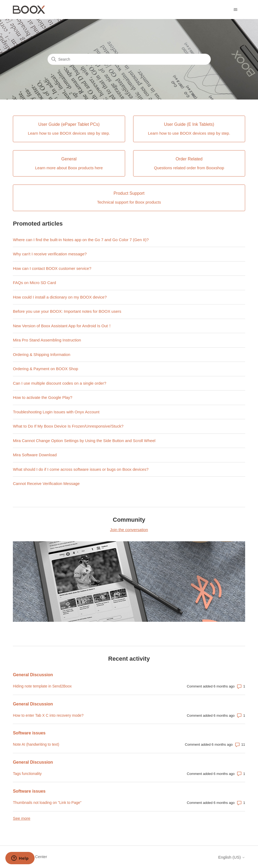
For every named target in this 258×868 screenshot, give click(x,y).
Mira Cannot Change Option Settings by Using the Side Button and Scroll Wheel (84, 441)
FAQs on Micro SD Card (34, 283)
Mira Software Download (35, 455)
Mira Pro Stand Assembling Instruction (47, 340)
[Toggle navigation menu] (236, 10)
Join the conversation (129, 530)
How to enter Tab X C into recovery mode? (48, 715)
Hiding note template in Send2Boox (42, 686)
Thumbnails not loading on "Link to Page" (47, 803)
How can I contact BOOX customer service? (52, 268)
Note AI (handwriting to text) (36, 744)
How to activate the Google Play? (43, 397)
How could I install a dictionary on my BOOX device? (60, 297)
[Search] (129, 59)
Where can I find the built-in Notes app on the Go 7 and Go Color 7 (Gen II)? (81, 240)
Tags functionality (27, 774)
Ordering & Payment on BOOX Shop (45, 369)
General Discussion (33, 675)
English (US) (232, 857)
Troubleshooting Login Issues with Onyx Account (56, 412)
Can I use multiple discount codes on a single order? (60, 383)
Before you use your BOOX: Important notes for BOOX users (67, 311)
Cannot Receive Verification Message (46, 483)
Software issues (29, 733)
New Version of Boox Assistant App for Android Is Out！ (62, 326)
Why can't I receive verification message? (50, 254)
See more (22, 818)
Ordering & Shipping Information (42, 354)
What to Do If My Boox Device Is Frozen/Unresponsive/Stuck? (68, 426)
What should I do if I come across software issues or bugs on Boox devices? (81, 469)
